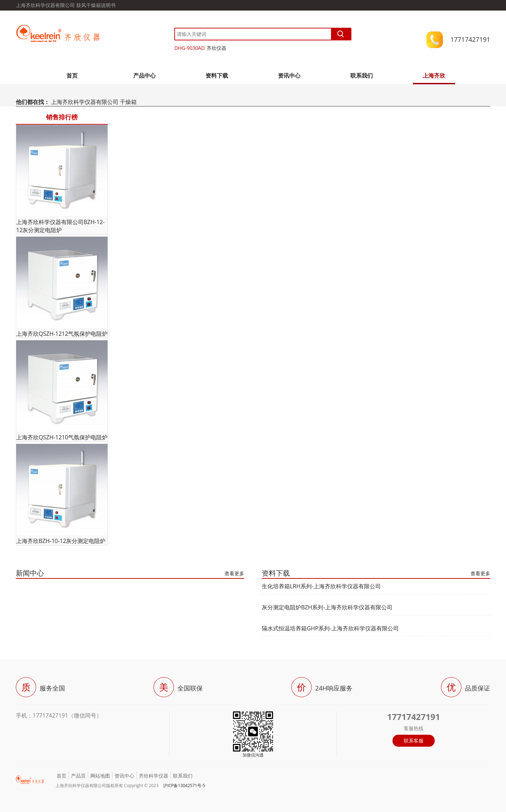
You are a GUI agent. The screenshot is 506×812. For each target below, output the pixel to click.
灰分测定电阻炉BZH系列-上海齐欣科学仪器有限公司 (327, 607)
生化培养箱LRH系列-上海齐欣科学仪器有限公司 (321, 586)
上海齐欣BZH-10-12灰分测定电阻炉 (61, 541)
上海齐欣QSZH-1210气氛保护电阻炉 (62, 437)
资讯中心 (289, 76)
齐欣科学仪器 (154, 776)
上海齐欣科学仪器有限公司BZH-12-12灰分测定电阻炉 (60, 226)
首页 (72, 76)
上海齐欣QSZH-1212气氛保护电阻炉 (62, 334)
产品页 (78, 776)
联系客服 (414, 741)
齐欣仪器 (216, 48)
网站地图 (100, 776)
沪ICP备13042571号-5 (184, 785)
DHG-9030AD (189, 48)
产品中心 (144, 76)
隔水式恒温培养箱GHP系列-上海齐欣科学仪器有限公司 (330, 628)
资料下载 (217, 76)
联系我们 (362, 76)
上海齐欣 (434, 76)
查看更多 (234, 573)
